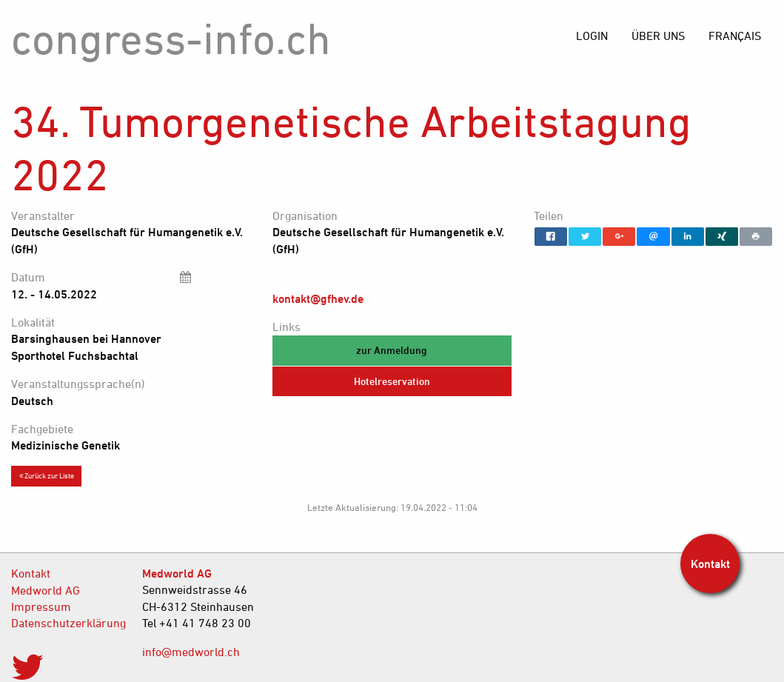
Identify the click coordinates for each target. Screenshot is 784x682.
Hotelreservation (392, 381)
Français (735, 36)
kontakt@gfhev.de (318, 298)
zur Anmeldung (392, 350)
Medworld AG (46, 590)
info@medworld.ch (191, 652)
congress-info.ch (171, 38)
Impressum (41, 606)
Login (592, 36)
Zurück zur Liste (47, 475)
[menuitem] (735, 36)
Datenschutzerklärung (66, 623)
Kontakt (31, 573)
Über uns (658, 36)
